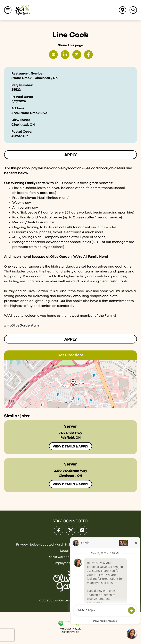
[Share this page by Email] (53, 55)
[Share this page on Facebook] (88, 55)
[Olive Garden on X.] (70, 530)
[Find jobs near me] (123, 10)
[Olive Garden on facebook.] (59, 530)
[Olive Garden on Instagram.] (82, 530)
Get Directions (70, 355)
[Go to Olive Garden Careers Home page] (22, 10)
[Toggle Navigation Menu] (8, 10)
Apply (71, 155)
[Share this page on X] (77, 55)
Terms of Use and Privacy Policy (70, 631)
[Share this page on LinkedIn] (65, 55)
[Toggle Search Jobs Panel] (133, 10)
